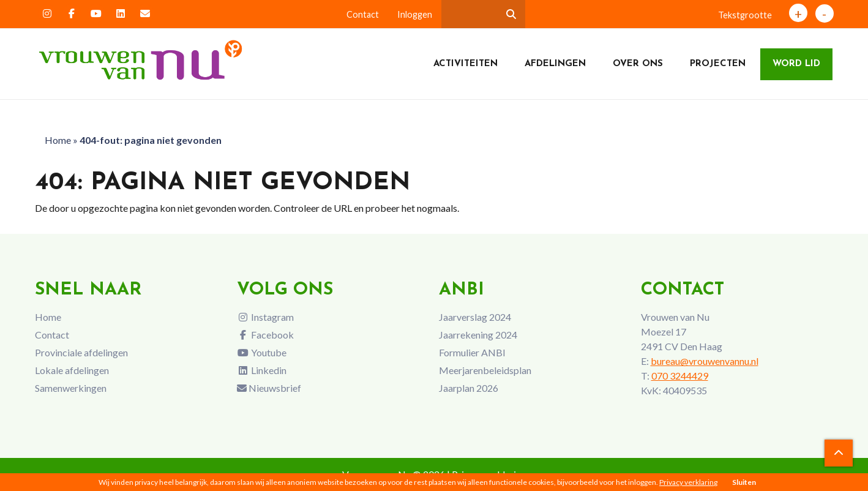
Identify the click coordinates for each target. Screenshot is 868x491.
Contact (363, 14)
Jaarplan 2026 (469, 388)
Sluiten (744, 482)
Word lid (796, 64)
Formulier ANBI (472, 352)
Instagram (265, 317)
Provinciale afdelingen (81, 352)
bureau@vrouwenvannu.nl (705, 361)
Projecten (718, 64)
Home (58, 140)
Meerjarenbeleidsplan (485, 370)
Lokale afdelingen (72, 370)
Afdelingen (555, 64)
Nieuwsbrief (269, 388)
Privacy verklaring (688, 482)
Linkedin (262, 370)
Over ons (638, 64)
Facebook (265, 335)
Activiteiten (466, 64)
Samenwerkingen (71, 388)
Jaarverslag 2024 (475, 317)
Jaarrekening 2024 (478, 335)
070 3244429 (680, 376)
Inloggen (415, 14)
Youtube (262, 352)
